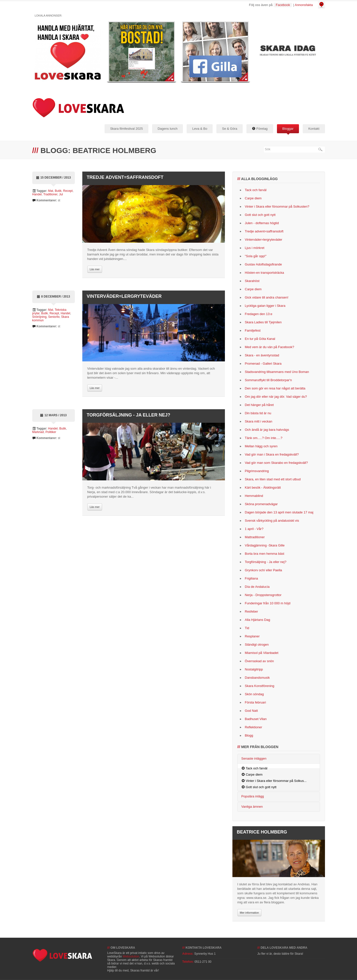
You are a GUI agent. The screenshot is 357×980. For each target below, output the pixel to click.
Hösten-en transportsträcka (265, 273)
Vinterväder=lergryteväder (124, 296)
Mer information (249, 913)
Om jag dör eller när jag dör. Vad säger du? (276, 397)
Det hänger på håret (259, 405)
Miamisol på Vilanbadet (262, 653)
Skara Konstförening (260, 686)
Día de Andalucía (257, 587)
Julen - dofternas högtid (262, 223)
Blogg (249, 735)
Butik (58, 191)
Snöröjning (39, 317)
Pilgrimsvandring (257, 471)
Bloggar (288, 129)
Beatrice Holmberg (262, 832)
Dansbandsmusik (257, 678)
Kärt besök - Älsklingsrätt (263, 487)
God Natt (251, 711)
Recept (68, 191)
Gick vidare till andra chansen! (267, 297)
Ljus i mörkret (255, 248)
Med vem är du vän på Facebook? (270, 347)
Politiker (51, 432)
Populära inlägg (253, 796)
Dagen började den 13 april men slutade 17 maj (279, 512)
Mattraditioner (255, 537)
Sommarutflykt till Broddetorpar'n (268, 380)
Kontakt (314, 129)
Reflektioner (254, 727)
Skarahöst (252, 281)
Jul (61, 194)
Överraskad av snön (259, 661)
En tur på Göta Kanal (260, 339)
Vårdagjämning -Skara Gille (265, 545)
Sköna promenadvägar (261, 504)
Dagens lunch (168, 129)
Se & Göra (230, 129)
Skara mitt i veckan (259, 421)
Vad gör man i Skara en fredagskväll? (272, 454)
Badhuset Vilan (256, 719)
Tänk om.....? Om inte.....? (264, 438)
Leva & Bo (200, 129)
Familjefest (253, 330)
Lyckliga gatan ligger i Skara (265, 306)
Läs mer (95, 269)
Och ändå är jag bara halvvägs (267, 430)
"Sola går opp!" (256, 256)
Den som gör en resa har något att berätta (275, 388)
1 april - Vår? (254, 529)
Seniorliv (54, 317)
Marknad (38, 432)
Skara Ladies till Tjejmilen (263, 322)
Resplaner (252, 636)
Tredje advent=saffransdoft (125, 177)
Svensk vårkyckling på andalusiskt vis (272, 521)
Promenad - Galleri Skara (263, 364)
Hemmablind (254, 496)
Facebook (283, 5)
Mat (51, 191)
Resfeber (252, 611)
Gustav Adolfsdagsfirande (263, 264)
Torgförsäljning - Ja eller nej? (129, 415)
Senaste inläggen (254, 758)
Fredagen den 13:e (259, 314)
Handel (37, 194)
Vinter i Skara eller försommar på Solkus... (276, 781)
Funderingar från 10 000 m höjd (268, 603)
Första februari (256, 702)
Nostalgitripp (254, 669)
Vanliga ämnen (252, 807)
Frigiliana (252, 578)
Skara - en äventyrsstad (262, 355)
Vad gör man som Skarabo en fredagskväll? (276, 463)
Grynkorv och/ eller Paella (264, 570)
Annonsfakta (304, 5)
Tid (247, 628)
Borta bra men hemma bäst (265, 554)
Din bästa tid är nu (258, 413)
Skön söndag (254, 694)
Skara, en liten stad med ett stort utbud (273, 479)
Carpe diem (253, 198)
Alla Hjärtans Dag (258, 620)
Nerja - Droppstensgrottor (263, 595)
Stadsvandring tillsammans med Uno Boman (277, 372)
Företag (260, 129)
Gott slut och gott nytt (260, 215)
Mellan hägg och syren (261, 446)
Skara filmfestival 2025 (126, 129)
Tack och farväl (256, 190)
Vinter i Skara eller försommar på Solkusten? (277, 206)
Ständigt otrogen (257, 645)
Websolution (131, 956)
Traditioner (50, 194)
